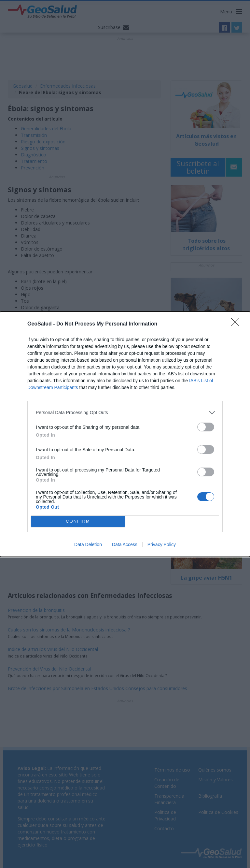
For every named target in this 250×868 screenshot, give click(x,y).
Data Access (125, 544)
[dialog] (125, 434)
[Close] (237, 324)
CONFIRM (78, 521)
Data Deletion (88, 544)
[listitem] (125, 413)
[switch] (206, 427)
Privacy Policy (162, 544)
